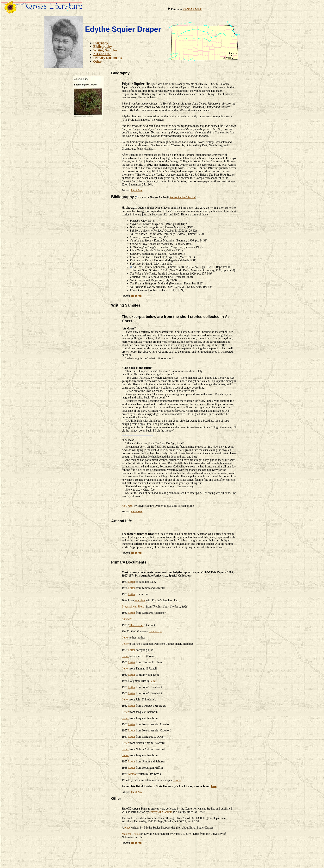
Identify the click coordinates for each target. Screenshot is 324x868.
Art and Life (102, 54)
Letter (132, 582)
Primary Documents (107, 58)
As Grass (127, 506)
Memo (132, 774)
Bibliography (102, 47)
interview (140, 600)
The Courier (136, 625)
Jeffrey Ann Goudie (161, 812)
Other (97, 61)
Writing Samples (105, 50)
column (177, 780)
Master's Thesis (131, 834)
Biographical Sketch (133, 607)
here (214, 786)
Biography (101, 43)
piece (127, 828)
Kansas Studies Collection (183, 197)
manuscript (155, 631)
